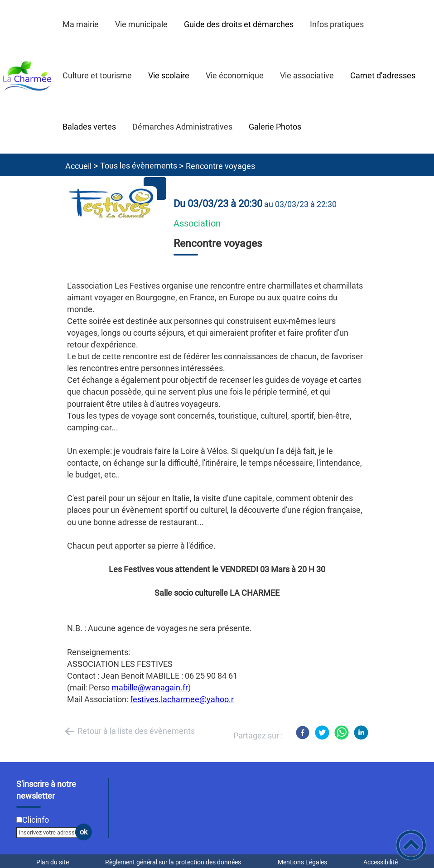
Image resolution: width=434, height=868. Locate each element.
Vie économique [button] (235, 75)
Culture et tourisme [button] (97, 75)
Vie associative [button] (307, 75)
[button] (411, 845)
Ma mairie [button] (81, 24)
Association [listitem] (197, 224)
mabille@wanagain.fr (150, 687)
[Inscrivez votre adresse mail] (50, 832)
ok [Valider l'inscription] (84, 832)
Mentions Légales (302, 862)
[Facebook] (303, 733)
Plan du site (53, 862)
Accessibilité (381, 862)
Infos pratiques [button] (337, 24)
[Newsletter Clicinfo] (19, 820)
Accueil (78, 166)
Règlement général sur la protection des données (173, 862)
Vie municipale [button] (141, 24)
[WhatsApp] (342, 733)
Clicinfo (36, 820)
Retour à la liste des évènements (136, 731)
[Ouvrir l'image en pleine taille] (112, 204)
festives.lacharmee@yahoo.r (182, 699)
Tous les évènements (139, 166)
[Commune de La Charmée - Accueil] (27, 77)
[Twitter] (322, 733)
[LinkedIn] (361, 733)
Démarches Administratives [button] (182, 127)
